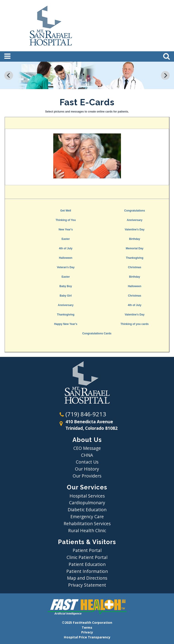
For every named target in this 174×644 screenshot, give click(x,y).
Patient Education (87, 564)
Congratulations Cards (97, 333)
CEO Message (87, 448)
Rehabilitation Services (87, 524)
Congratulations (135, 211)
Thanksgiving (135, 258)
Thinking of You (66, 220)
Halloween (66, 258)
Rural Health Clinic (87, 530)
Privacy (87, 632)
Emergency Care (87, 517)
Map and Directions (87, 578)
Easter (66, 239)
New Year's (66, 230)
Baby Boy (66, 286)
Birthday (135, 239)
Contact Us (87, 462)
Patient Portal (87, 550)
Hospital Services (87, 496)
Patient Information (87, 571)
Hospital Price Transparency (87, 637)
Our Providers (87, 476)
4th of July (66, 248)
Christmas (135, 267)
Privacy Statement (87, 585)
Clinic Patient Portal (87, 557)
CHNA (87, 455)
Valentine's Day (135, 230)
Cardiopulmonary (87, 503)
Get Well (66, 211)
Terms (87, 627)
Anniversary (135, 220)
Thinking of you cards (135, 324)
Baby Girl (66, 296)
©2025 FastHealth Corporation (87, 623)
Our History (87, 469)
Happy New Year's (66, 324)
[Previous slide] (9, 75)
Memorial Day (135, 248)
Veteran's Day (66, 267)
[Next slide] (165, 75)
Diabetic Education (87, 510)
